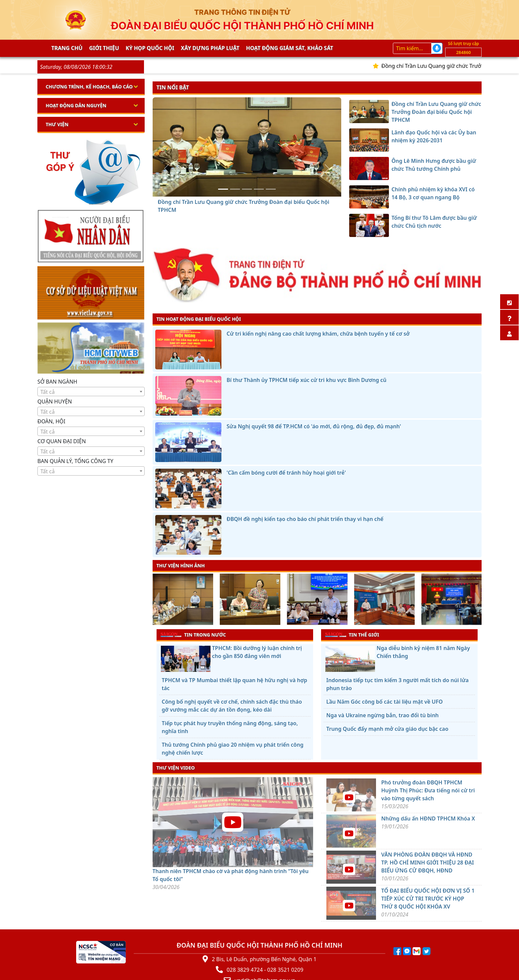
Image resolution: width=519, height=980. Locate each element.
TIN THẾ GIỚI (352, 634)
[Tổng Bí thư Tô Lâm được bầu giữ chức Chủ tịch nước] (271, 189)
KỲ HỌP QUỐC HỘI (150, 48)
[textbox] (91, 392)
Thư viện (57, 124)
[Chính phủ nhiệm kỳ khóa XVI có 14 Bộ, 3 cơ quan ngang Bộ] (259, 189)
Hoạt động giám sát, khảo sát (289, 48)
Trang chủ (67, 48)
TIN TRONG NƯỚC (193, 634)
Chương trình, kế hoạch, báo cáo (89, 87)
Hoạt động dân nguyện (76, 105)
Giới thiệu (104, 48)
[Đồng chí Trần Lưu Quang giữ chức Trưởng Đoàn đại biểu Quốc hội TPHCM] (223, 189)
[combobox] (91, 392)
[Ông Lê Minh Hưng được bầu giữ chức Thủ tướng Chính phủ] (247, 189)
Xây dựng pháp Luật (210, 48)
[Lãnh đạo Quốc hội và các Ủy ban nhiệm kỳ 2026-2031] (235, 189)
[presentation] (157, 600)
